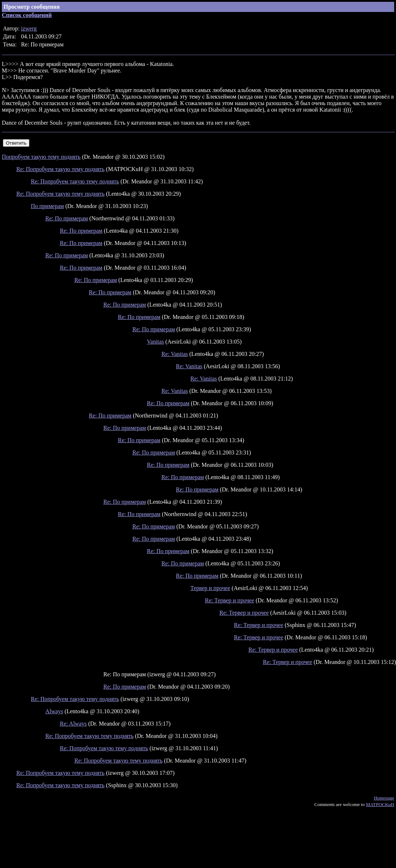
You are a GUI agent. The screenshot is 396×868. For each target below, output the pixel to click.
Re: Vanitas (175, 354)
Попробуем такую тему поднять (41, 157)
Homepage (384, 798)
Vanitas (155, 342)
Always (54, 711)
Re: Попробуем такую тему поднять (60, 169)
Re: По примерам (67, 218)
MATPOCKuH (380, 804)
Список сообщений (27, 15)
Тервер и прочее (210, 588)
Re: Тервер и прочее (230, 600)
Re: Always (73, 724)
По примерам (47, 206)
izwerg (29, 28)
